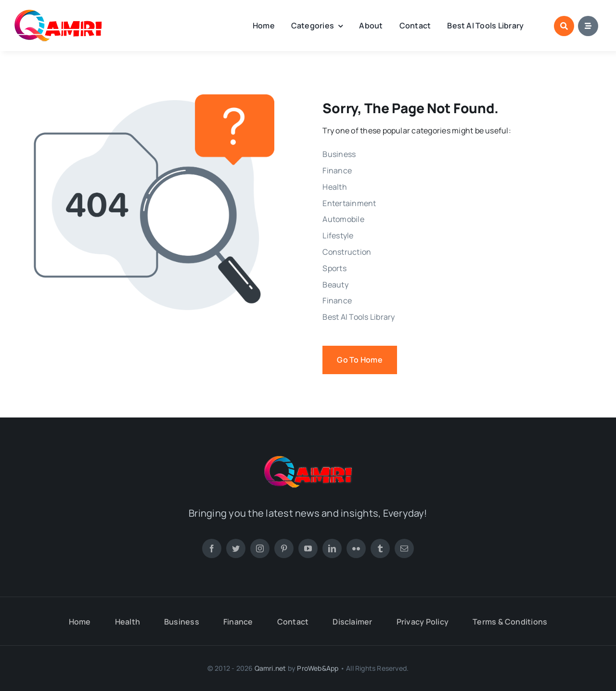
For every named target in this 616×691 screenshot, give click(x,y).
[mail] (404, 548)
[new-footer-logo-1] (58, 13)
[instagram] (260, 548)
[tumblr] (380, 548)
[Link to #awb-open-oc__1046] (564, 26)
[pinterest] (284, 548)
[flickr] (356, 548)
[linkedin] (332, 548)
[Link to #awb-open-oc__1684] (588, 26)
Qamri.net (270, 668)
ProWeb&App (318, 668)
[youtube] (308, 548)
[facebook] (212, 548)
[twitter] (236, 548)
